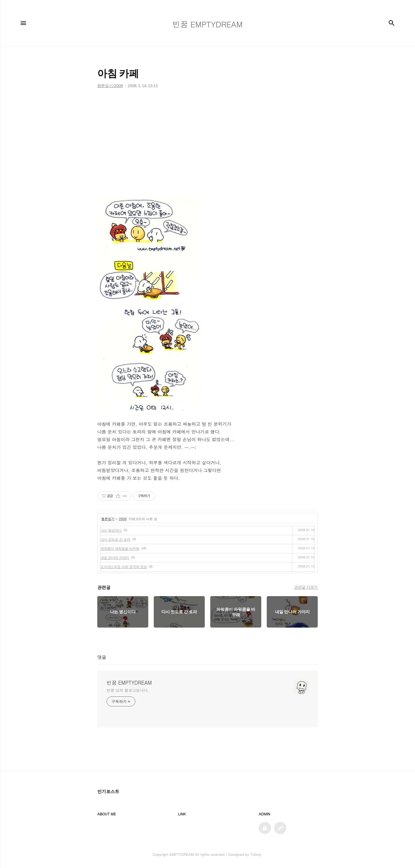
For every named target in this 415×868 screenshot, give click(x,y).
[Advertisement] (207, 144)
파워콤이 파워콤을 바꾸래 (120, 548)
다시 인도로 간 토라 (115, 539)
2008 (123, 519)
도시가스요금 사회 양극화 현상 (124, 566)
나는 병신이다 (111, 530)
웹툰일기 (108, 519)
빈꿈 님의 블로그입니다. (128, 690)
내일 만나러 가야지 (115, 557)
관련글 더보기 (306, 587)
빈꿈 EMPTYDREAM (129, 683)
